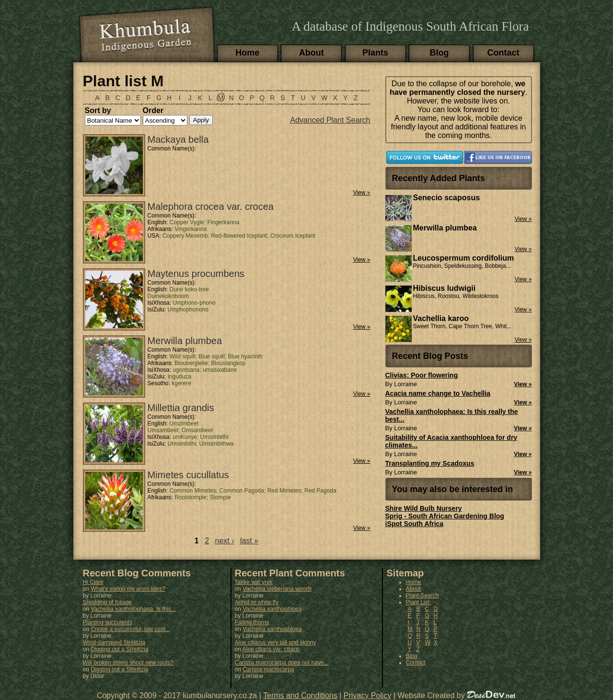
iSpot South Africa (415, 524)
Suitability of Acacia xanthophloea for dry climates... (451, 441)
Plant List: (419, 602)
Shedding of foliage (108, 602)
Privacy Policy (368, 695)
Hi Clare (93, 582)
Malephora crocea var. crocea (211, 207)
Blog (440, 53)
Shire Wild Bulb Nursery (424, 508)
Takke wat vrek (254, 582)
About (312, 53)
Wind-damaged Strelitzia (114, 643)
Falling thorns (252, 622)
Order (153, 110)
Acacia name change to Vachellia (438, 393)
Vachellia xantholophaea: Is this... (133, 609)
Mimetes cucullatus (188, 475)
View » (362, 193)
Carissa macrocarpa (268, 669)
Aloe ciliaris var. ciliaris (271, 649)
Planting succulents (108, 622)
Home (247, 53)
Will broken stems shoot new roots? (128, 663)
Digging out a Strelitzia (119, 649)
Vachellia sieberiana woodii (277, 589)
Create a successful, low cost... (130, 629)
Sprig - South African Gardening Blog (445, 516)
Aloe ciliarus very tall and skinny (276, 643)
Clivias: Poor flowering (422, 375)
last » (249, 541)
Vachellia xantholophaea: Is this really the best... (452, 415)
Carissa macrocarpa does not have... (282, 663)
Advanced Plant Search (330, 120)
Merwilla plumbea (185, 341)
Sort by (98, 110)
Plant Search (422, 596)
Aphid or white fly (257, 602)
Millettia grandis (181, 408)
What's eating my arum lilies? (128, 589)
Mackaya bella (178, 139)
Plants (375, 53)
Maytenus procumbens (196, 274)
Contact (503, 53)
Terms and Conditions (300, 695)
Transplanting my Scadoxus (430, 463)
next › (225, 541)
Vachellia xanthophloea (272, 609)
